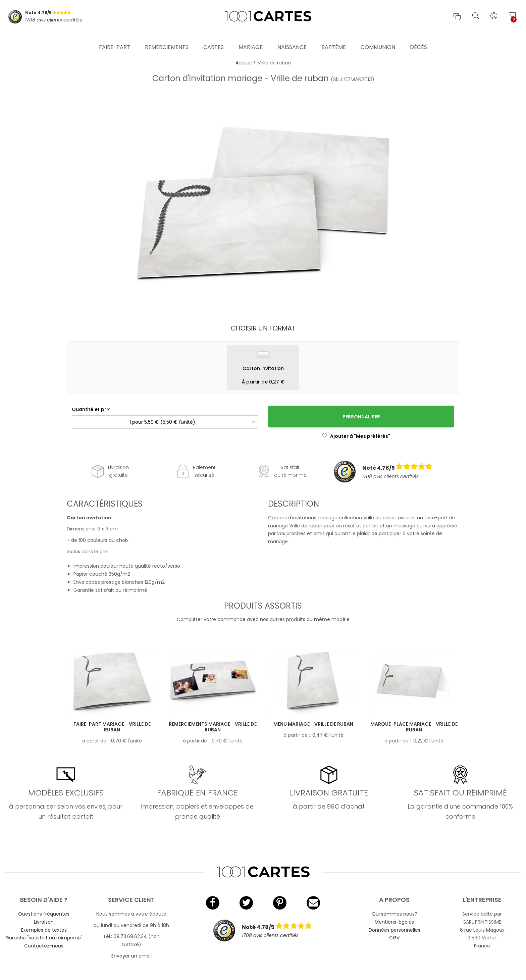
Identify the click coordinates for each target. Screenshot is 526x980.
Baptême (334, 38)
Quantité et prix (91, 409)
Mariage (251, 38)
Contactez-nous (44, 946)
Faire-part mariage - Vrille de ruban (112, 727)
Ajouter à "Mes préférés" (356, 436)
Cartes (214, 38)
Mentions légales (394, 922)
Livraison (44, 922)
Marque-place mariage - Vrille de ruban (414, 727)
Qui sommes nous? (394, 914)
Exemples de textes (44, 930)
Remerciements (167, 38)
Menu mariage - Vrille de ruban (313, 724)
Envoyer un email (131, 956)
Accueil (244, 63)
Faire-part (115, 38)
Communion (378, 38)
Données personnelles (394, 930)
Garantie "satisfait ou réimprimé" (44, 938)
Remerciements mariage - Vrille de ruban (213, 727)
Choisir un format (263, 328)
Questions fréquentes (44, 914)
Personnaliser (361, 417)
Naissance (292, 38)
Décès (418, 38)
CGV (394, 938)
